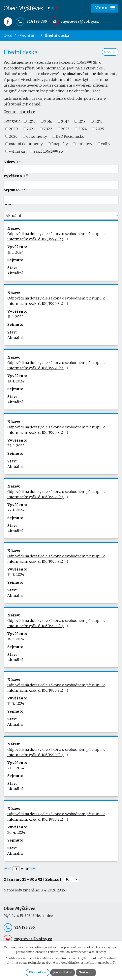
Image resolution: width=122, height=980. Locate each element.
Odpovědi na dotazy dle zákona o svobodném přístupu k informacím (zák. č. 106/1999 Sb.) (56, 238)
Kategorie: (13, 122)
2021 (31, 130)
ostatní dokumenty (26, 145)
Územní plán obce (19, 113)
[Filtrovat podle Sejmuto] (61, 201)
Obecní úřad (28, 36)
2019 (99, 122)
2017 (65, 122)
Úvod (8, 36)
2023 (65, 130)
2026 (13, 137)
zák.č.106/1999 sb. (48, 152)
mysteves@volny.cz (80, 22)
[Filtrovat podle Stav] (61, 217)
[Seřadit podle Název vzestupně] (20, 161)
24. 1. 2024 (16, 447)
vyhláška (17, 152)
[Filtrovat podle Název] (61, 170)
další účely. (99, 952)
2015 (32, 122)
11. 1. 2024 (15, 253)
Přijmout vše (37, 972)
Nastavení (87, 972)
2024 (83, 130)
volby (106, 145)
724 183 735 (37, 22)
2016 (48, 122)
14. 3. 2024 (16, 576)
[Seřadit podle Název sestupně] (20, 163)
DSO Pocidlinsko (70, 137)
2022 (48, 130)
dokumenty (37, 137)
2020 (13, 130)
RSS (110, 53)
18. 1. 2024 (16, 382)
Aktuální (15, 274)
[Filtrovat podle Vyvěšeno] (61, 186)
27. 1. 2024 (16, 511)
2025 (100, 130)
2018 (82, 122)
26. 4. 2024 (16, 834)
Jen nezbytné (63, 972)
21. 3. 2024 (16, 769)
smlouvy (84, 145)
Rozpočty (60, 145)
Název (11, 163)
